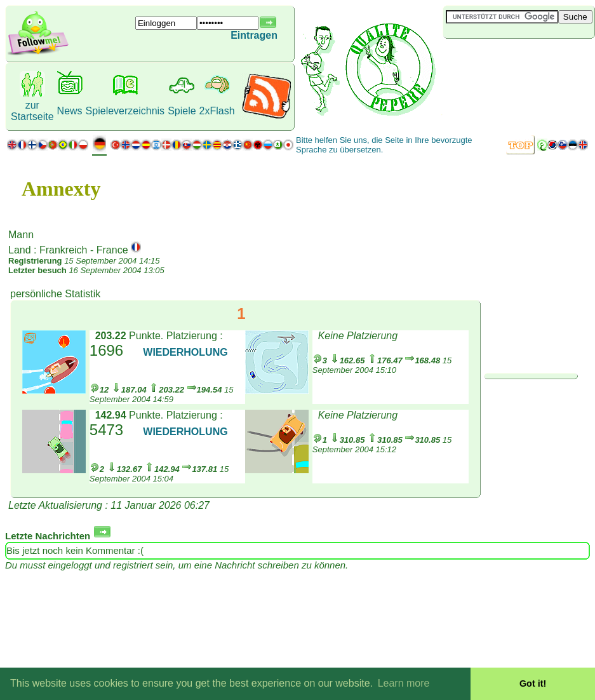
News (70, 111)
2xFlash (217, 111)
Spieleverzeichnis (125, 111)
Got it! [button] (533, 683)
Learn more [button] (404, 683)
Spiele (182, 111)
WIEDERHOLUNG (185, 352)
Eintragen (254, 35)
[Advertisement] (519, 60)
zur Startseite (32, 111)
